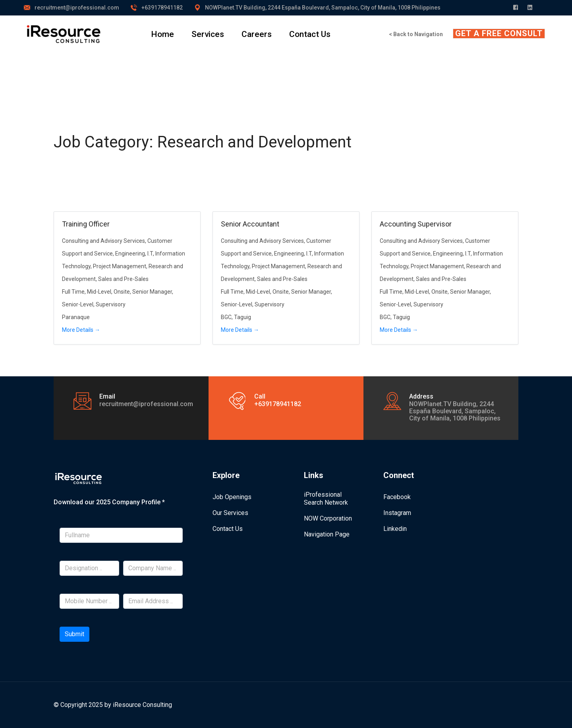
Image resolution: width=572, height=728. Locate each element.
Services (208, 34)
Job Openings (232, 497)
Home (162, 34)
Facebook (397, 497)
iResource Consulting (142, 705)
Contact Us (310, 34)
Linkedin (395, 529)
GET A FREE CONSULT (499, 33)
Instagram (397, 513)
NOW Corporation (328, 518)
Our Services (230, 513)
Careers (257, 34)
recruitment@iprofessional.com (77, 8)
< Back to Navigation (416, 34)
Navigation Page (327, 534)
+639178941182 (162, 8)
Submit (74, 634)
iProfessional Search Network (326, 499)
